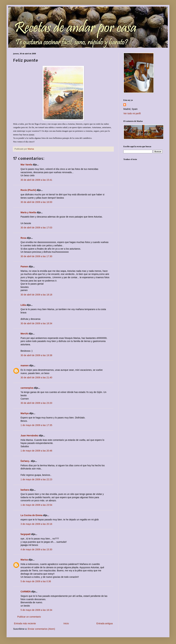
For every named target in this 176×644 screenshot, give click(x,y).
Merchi (24, 334)
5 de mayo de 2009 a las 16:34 (36, 610)
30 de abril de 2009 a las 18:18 (36, 295)
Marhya (25, 413)
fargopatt (26, 534)
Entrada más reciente (25, 623)
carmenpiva (27, 388)
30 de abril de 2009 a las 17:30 (36, 256)
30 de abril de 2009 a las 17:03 (36, 228)
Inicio (66, 623)
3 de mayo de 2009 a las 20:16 (36, 524)
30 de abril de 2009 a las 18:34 (36, 323)
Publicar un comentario (29, 617)
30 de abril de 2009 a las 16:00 (36, 202)
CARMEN (26, 592)
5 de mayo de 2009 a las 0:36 (36, 581)
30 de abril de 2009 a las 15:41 (36, 180)
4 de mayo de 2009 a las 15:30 (36, 549)
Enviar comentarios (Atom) (41, 629)
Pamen (24, 267)
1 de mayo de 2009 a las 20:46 (36, 451)
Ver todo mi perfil (132, 113)
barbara (25, 490)
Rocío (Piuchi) (28, 190)
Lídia (23, 305)
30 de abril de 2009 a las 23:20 (36, 403)
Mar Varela (26, 165)
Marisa (24, 560)
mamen (25, 365)
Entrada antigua (105, 623)
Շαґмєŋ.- (25, 461)
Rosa (23, 238)
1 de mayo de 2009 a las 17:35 (36, 425)
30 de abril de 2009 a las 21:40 (36, 377)
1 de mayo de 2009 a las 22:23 (36, 479)
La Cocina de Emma (31, 515)
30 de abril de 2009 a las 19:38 (36, 355)
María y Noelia (28, 212)
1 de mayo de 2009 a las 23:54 (36, 505)
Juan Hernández (29, 436)
